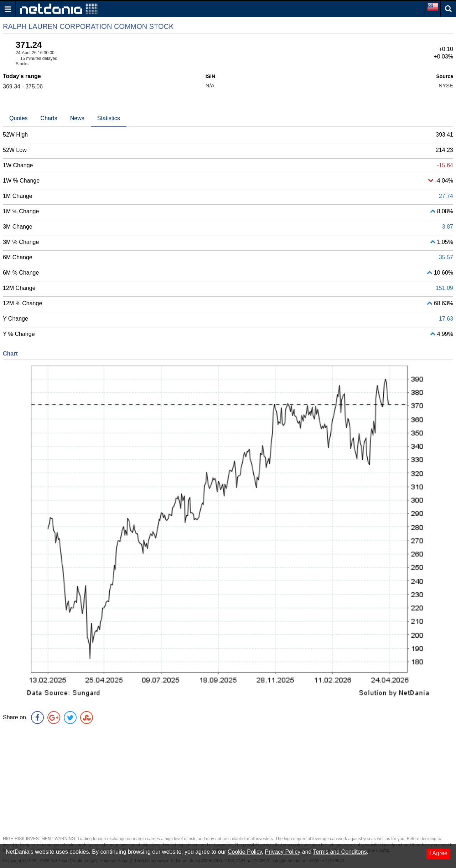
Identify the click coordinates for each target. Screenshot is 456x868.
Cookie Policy (245, 852)
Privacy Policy (283, 852)
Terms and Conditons (340, 852)
